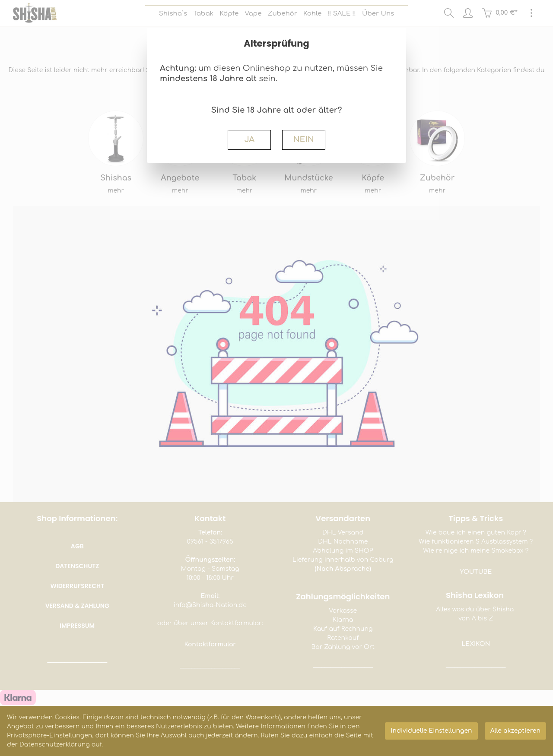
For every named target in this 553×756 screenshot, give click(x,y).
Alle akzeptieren (515, 731)
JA (249, 139)
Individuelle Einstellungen (431, 731)
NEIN (303, 139)
